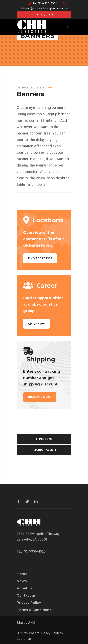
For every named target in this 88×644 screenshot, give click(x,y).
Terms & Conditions (34, 610)
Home (22, 574)
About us (25, 588)
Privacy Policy (29, 603)
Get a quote (44, 15)
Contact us (26, 595)
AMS (32, 623)
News (22, 581)
